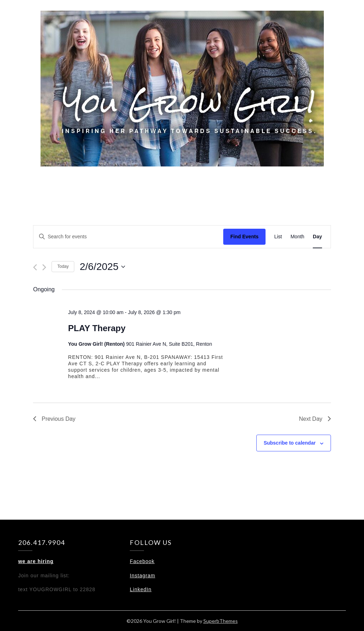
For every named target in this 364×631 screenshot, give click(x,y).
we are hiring (36, 561)
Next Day (315, 419)
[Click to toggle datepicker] (102, 267)
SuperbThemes (221, 621)
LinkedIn (141, 589)
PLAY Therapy (97, 328)
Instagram (142, 576)
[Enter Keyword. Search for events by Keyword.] (128, 237)
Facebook (142, 561)
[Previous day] (35, 267)
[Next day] (44, 267)
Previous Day (54, 419)
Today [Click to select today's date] (63, 266)
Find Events (244, 237)
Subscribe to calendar (290, 443)
